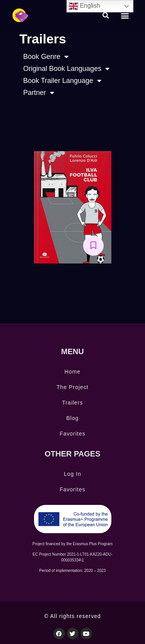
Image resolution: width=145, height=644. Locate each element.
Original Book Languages (66, 69)
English (84, 6)
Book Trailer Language (62, 81)
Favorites (72, 434)
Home (72, 372)
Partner (39, 93)
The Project (72, 387)
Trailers (72, 403)
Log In (72, 474)
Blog (72, 418)
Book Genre (46, 57)
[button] (106, 15)
